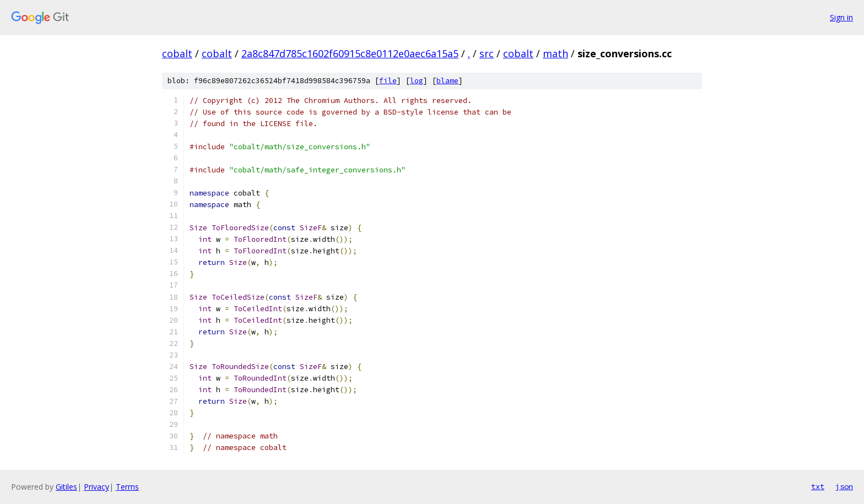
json (844, 486)
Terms (127, 487)
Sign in (841, 17)
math (555, 53)
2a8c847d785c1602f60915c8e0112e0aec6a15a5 (350, 53)
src (487, 53)
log (417, 81)
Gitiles (66, 487)
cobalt (177, 53)
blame (447, 81)
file (388, 81)
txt (818, 486)
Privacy (96, 487)
